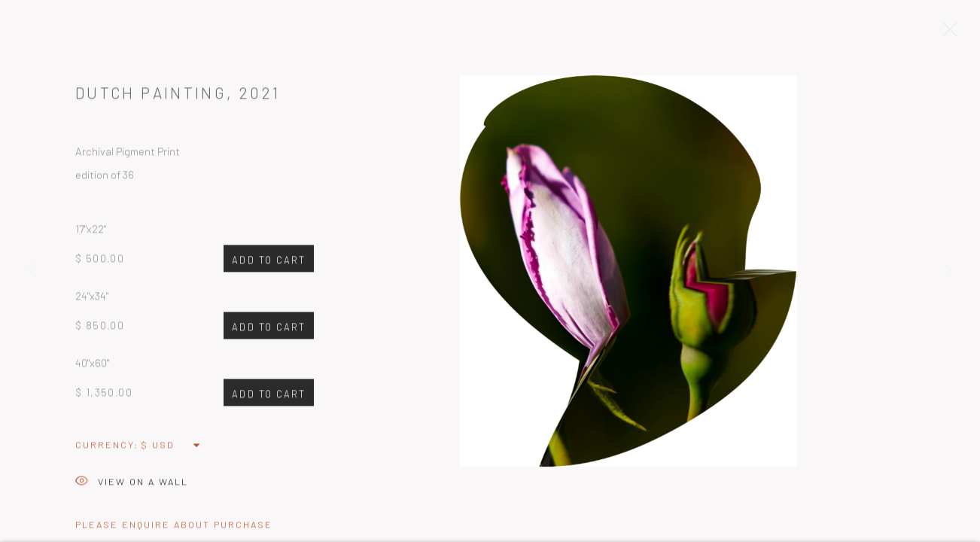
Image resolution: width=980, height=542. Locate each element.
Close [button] (946, 34)
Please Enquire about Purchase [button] (174, 528)
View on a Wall (132, 486)
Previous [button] (32, 271)
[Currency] (171, 448)
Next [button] (948, 271)
